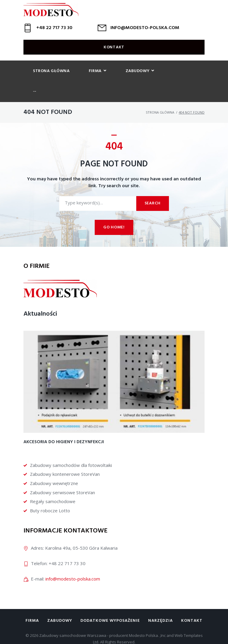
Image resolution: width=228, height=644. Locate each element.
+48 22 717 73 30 (54, 33)
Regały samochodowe (53, 486)
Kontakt (114, 52)
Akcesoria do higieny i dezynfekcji (64, 427)
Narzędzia (160, 606)
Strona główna (160, 97)
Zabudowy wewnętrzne (54, 468)
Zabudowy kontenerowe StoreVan (65, 459)
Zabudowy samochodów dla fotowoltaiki (71, 450)
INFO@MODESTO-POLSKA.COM (145, 33)
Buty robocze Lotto (50, 495)
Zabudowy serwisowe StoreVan (62, 477)
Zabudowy (60, 606)
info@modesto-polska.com (73, 564)
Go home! (114, 213)
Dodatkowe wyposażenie (110, 606)
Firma (32, 606)
